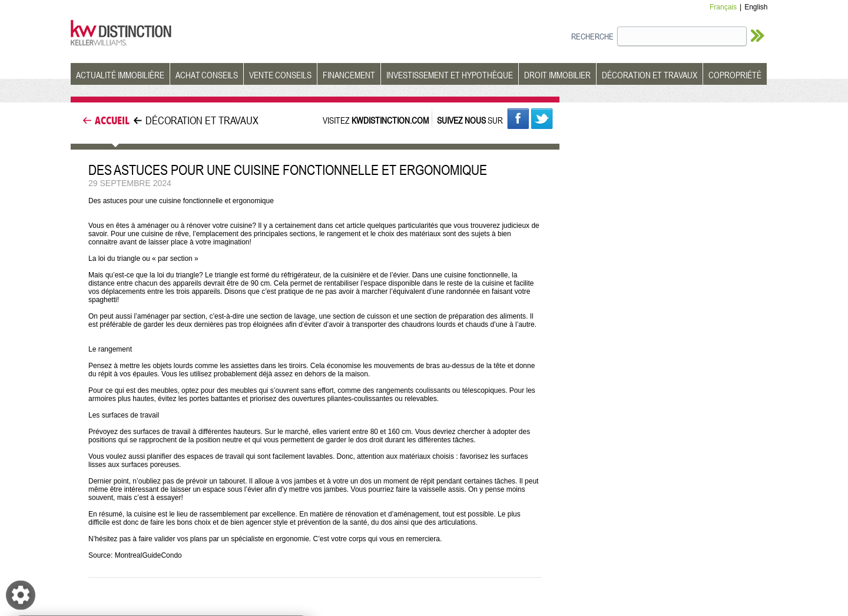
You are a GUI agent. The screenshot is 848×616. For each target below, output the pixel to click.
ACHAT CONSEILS (207, 75)
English (756, 7)
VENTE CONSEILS (280, 75)
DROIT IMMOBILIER (557, 75)
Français (723, 7)
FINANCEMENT (349, 75)
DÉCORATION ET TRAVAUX (650, 75)
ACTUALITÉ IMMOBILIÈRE (120, 75)
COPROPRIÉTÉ (735, 75)
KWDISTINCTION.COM (390, 120)
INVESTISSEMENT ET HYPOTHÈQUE (450, 75)
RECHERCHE (592, 36)
